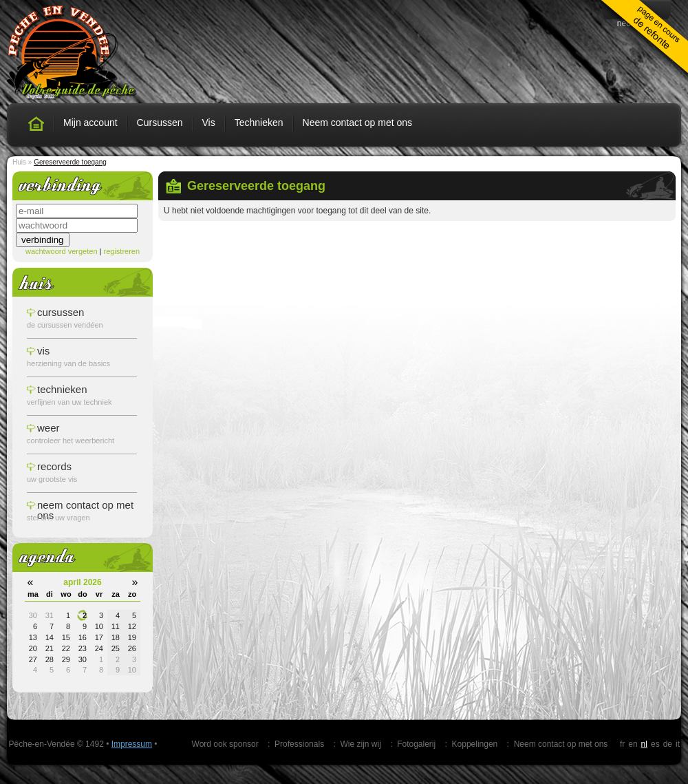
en (633, 744)
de (668, 744)
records (54, 466)
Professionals (299, 744)
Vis (209, 123)
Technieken (259, 123)
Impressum (132, 744)
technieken (62, 389)
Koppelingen (475, 744)
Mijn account (90, 123)
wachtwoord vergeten (62, 251)
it (678, 744)
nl (644, 744)
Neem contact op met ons (358, 123)
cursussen (61, 312)
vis (43, 351)
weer (49, 428)
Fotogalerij (416, 744)
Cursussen (160, 123)
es (655, 744)
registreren (121, 251)
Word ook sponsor (225, 744)
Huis (19, 162)
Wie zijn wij (360, 744)
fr (622, 744)
